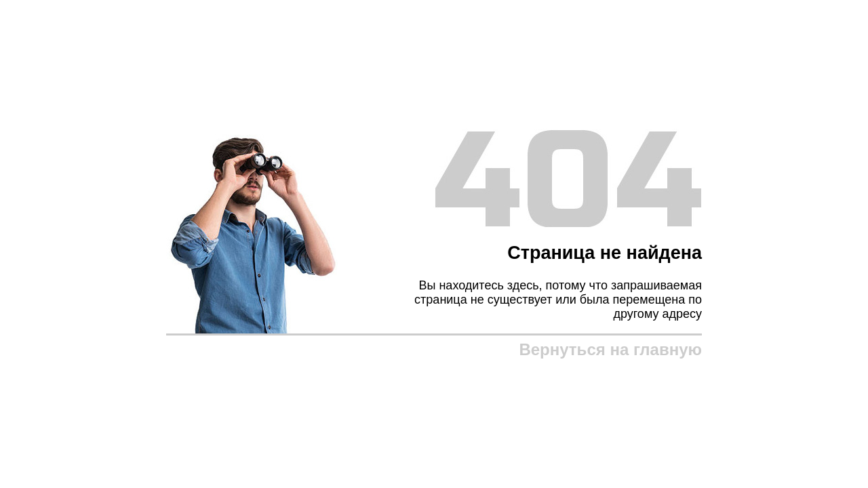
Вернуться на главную (610, 349)
